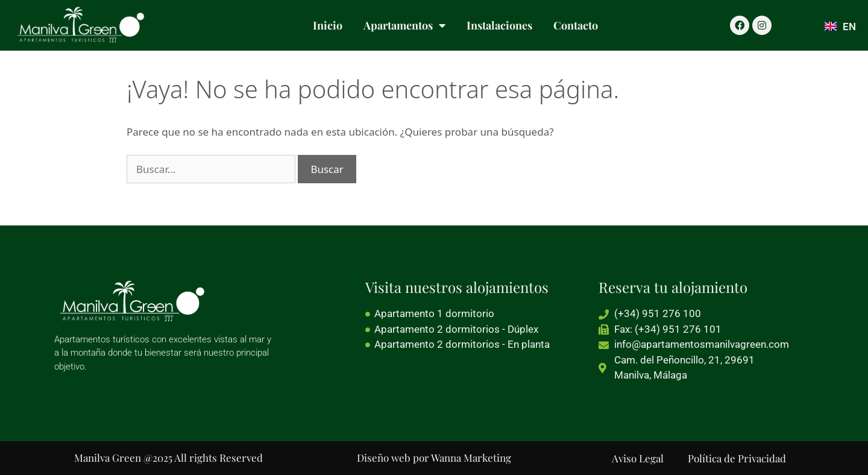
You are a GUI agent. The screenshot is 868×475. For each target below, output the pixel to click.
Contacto (576, 25)
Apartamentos (404, 25)
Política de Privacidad (737, 458)
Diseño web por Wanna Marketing (434, 458)
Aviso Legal (638, 458)
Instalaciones (499, 25)
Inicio (328, 25)
